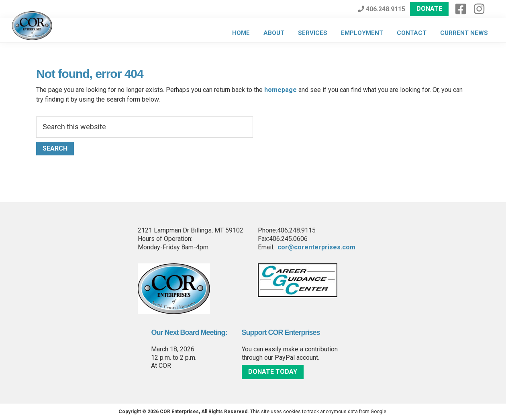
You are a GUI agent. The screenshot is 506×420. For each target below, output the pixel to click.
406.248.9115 (382, 9)
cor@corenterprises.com (316, 247)
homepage (281, 90)
